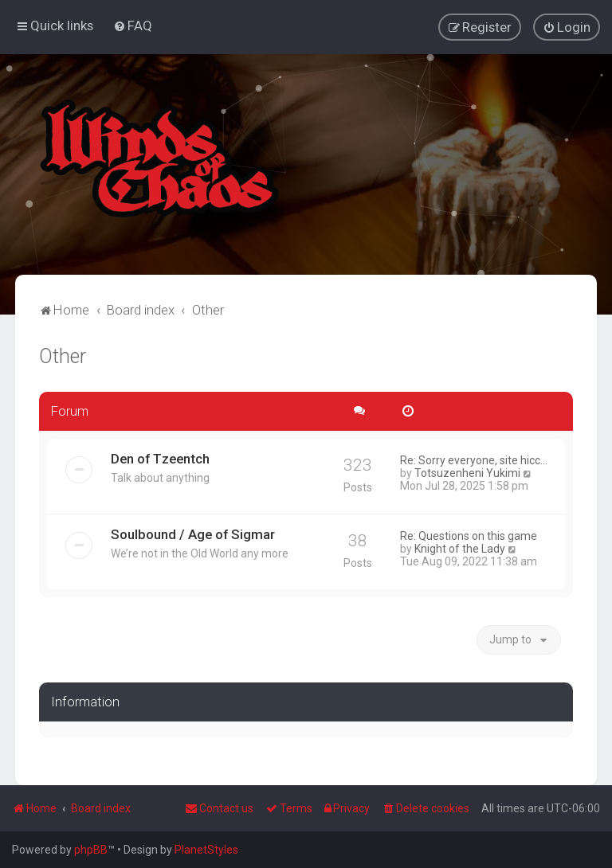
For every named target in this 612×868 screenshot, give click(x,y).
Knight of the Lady (460, 548)
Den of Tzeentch (160, 458)
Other (63, 356)
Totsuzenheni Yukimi (467, 472)
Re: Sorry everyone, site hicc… (474, 459)
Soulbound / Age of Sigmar (193, 534)
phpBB (91, 850)
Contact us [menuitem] (219, 808)
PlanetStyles (206, 850)
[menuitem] (133, 25)
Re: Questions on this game (469, 535)
